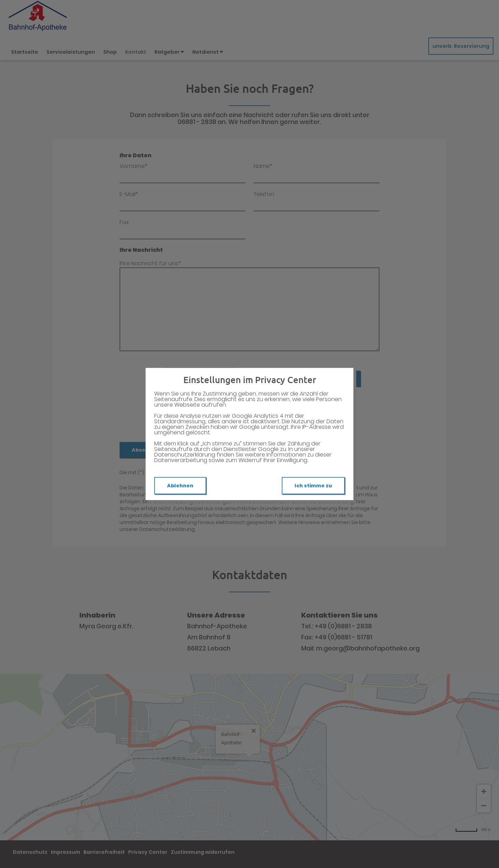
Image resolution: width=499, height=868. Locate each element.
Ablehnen (180, 486)
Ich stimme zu (313, 486)
